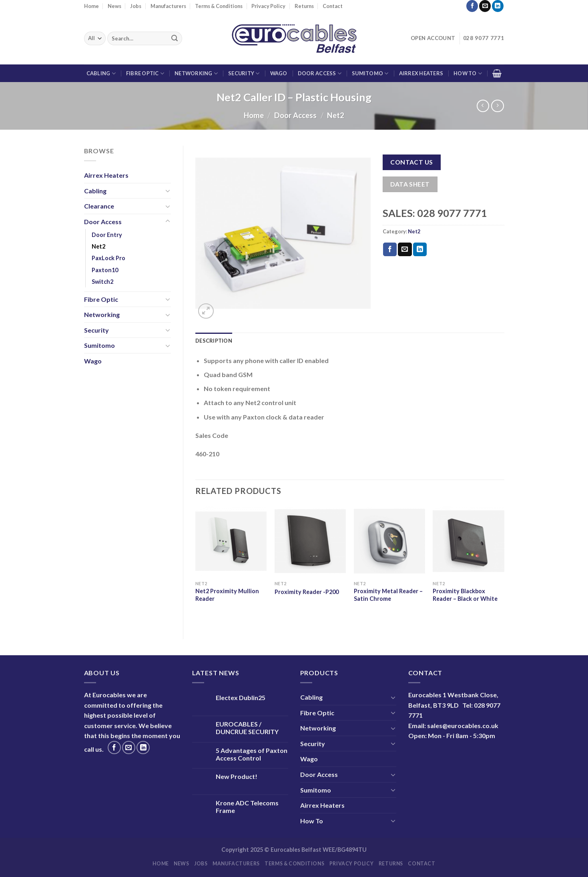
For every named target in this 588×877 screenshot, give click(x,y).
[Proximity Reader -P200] (310, 541)
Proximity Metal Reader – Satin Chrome (388, 595)
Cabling (101, 73)
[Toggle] (168, 191)
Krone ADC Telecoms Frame (247, 807)
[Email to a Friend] (405, 249)
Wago (279, 73)
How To (468, 73)
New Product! (237, 776)
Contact (333, 6)
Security (244, 73)
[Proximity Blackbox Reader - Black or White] (468, 541)
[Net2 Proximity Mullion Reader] (231, 541)
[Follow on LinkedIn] (498, 6)
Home (91, 6)
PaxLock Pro (108, 258)
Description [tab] (214, 341)
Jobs (136, 6)
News (114, 6)
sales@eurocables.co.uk (463, 725)
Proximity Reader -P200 (307, 592)
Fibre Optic (145, 73)
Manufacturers (168, 6)
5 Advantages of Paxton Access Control (252, 754)
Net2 (336, 115)
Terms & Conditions (219, 6)
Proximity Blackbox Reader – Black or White (465, 595)
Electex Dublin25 (241, 697)
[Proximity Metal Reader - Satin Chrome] (389, 541)
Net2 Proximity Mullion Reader (227, 595)
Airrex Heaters (421, 73)
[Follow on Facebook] (472, 6)
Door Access (320, 73)
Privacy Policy (268, 6)
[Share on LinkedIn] (420, 249)
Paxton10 (105, 270)
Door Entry (107, 235)
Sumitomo (370, 73)
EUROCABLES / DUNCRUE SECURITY (247, 728)
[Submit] (175, 38)
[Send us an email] (485, 6)
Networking (196, 73)
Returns (304, 6)
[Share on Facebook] (390, 249)
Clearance (99, 206)
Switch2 (102, 282)
